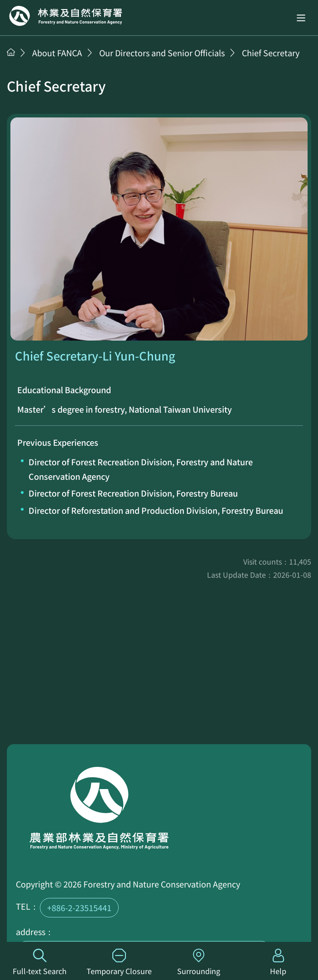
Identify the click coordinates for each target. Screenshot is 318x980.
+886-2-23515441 (79, 907)
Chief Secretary (271, 53)
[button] (301, 17)
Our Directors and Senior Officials (162, 53)
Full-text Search (40, 963)
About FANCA (57, 53)
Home (66, 16)
